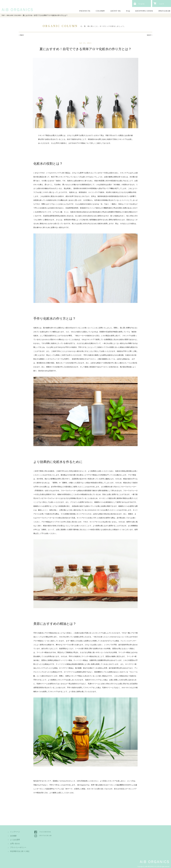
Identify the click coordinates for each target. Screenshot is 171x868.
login (142, 4)
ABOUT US (115, 11)
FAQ (128, 11)
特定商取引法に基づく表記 (20, 851)
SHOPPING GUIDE (144, 11)
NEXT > (150, 35)
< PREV (21, 35)
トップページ (15, 832)
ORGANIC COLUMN (14, 15)
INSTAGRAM (164, 11)
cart (162, 4)
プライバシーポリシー (18, 847)
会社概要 (13, 836)
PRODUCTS (85, 11)
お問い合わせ (15, 844)
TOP (3, 15)
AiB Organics (17, 6)
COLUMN (100, 11)
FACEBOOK (45, 832)
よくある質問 (15, 840)
